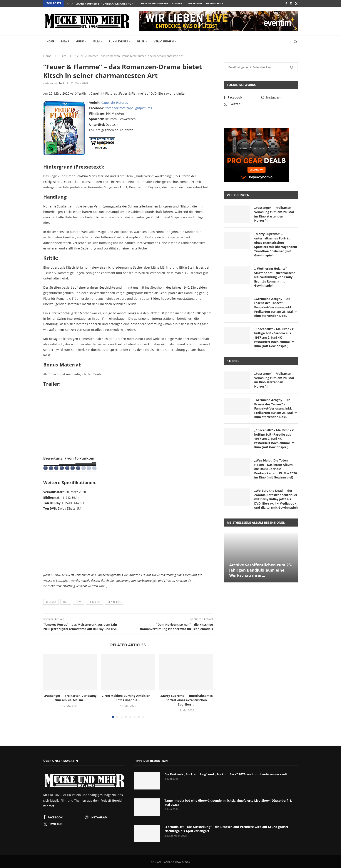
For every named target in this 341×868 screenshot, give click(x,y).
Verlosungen (164, 41)
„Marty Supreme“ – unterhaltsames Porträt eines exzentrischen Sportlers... (186, 700)
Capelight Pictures (115, 103)
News (65, 41)
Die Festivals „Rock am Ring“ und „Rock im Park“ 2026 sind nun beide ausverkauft (226, 774)
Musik (80, 41)
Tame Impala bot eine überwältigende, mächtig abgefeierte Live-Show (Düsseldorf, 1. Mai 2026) (228, 803)
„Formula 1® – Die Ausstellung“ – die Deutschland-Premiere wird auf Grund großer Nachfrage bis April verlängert (226, 829)
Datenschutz (215, 3)
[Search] (296, 42)
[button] (68, 3)
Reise (141, 41)
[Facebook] (286, 3)
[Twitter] (296, 3)
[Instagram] (291, 3)
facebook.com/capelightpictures (129, 108)
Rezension (114, 602)
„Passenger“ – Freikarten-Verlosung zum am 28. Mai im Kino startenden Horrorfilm (274, 214)
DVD (66, 602)
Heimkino (94, 602)
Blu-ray (51, 602)
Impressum (195, 3)
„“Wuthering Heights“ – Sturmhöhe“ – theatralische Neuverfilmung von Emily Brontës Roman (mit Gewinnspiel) (275, 277)
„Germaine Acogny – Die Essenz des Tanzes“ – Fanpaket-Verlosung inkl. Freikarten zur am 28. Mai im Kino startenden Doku (276, 307)
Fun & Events (118, 41)
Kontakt (178, 3)
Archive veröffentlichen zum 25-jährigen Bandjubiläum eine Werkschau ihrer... (261, 570)
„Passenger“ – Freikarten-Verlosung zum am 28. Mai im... (70, 698)
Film (96, 41)
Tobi (61, 83)
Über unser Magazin (155, 3)
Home (51, 41)
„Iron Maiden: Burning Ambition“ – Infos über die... (113, 4)
